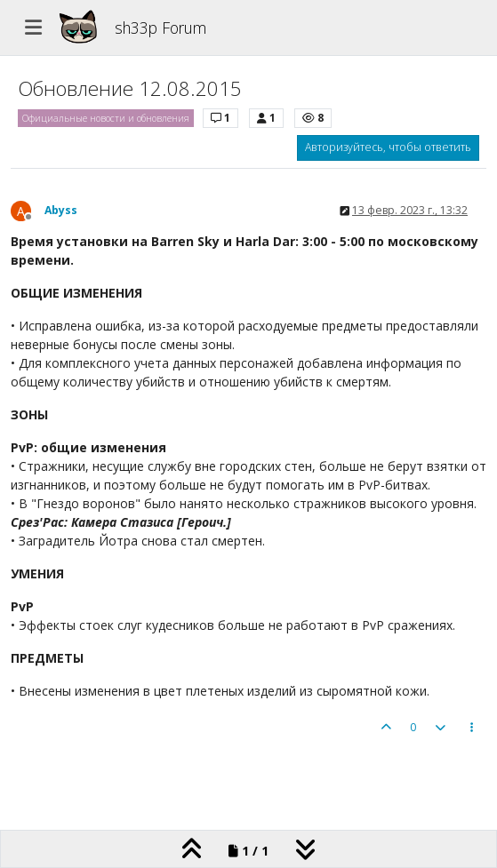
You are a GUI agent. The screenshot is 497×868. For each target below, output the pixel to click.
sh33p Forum (160, 28)
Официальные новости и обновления (106, 118)
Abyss (61, 210)
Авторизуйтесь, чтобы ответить (388, 147)
